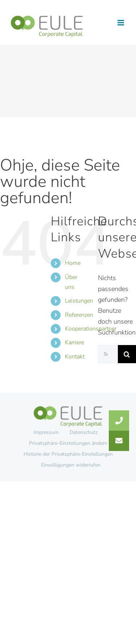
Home (73, 263)
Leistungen (79, 301)
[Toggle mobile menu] (121, 23)
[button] (119, 441)
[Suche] (127, 354)
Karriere (75, 342)
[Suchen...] (108, 354)
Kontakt (75, 357)
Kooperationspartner (91, 329)
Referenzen (79, 315)
